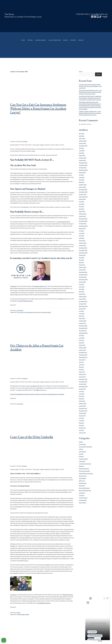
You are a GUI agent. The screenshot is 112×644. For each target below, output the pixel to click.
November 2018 (83, 328)
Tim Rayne (9, 14)
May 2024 (82, 180)
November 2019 (83, 301)
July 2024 (81, 175)
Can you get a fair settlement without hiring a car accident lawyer (34, 312)
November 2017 (83, 355)
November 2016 (83, 382)
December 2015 (83, 408)
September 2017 (83, 357)
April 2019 (81, 316)
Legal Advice (82, 461)
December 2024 (83, 163)
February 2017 (83, 374)
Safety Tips (82, 481)
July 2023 (81, 202)
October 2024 (83, 168)
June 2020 (82, 287)
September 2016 (83, 387)
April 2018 (81, 343)
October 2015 (83, 413)
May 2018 (81, 340)
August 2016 (82, 389)
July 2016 (81, 391)
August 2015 (82, 416)
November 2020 (83, 275)
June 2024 (82, 177)
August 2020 (82, 282)
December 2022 (83, 219)
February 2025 (83, 158)
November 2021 (83, 250)
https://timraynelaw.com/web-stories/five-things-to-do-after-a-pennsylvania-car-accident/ (37, 394)
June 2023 (82, 204)
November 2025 (83, 146)
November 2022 (83, 221)
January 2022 (82, 245)
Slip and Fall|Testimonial (85, 491)
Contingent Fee (62, 222)
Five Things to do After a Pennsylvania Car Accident (37, 347)
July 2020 (81, 284)
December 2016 (83, 379)
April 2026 (82, 136)
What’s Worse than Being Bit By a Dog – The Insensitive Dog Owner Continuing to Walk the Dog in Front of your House (90, 92)
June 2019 (82, 314)
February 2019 (83, 321)
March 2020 (82, 294)
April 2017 (81, 369)
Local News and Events (85, 464)
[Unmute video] (87, 598)
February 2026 (83, 141)
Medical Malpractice (84, 469)
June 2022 (82, 233)
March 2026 (82, 138)
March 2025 (82, 155)
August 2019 (82, 309)
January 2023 (82, 216)
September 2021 (83, 253)
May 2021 (81, 260)
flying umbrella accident (23, 614)
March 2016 (82, 401)
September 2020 (83, 280)
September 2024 (83, 170)
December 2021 (83, 248)
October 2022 (83, 224)
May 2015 (81, 423)
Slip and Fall (82, 486)
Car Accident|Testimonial (85, 447)
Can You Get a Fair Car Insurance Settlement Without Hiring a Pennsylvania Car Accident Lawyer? (38, 108)
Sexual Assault (83, 483)
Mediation (81, 466)
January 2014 (82, 433)
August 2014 (82, 428)
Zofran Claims (83, 503)
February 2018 (83, 348)
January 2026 (82, 143)
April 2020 (82, 292)
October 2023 (83, 194)
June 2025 (82, 151)
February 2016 (83, 404)
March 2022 (82, 241)
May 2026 (81, 134)
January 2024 (82, 187)
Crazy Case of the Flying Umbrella (32, 437)
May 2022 (81, 236)
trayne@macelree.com (98, 14)
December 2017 (83, 352)
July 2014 (81, 430)
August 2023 (82, 199)
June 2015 (82, 421)
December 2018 (83, 326)
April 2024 (82, 182)
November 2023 (83, 192)
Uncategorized (83, 500)
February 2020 (83, 297)
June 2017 (82, 365)
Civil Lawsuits (82, 452)
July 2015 (81, 418)
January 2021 (82, 270)
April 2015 (81, 425)
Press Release (82, 478)
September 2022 (83, 226)
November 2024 (83, 165)
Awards (81, 442)
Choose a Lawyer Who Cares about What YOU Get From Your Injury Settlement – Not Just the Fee (90, 86)
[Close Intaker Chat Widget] (107, 598)
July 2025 (81, 148)
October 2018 (83, 331)
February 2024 (83, 185)
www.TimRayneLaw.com (26, 301)
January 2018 (82, 350)
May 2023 (81, 207)
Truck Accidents (83, 498)
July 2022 (81, 231)
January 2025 (82, 160)
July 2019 (81, 311)
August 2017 (82, 360)
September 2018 (83, 333)
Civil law (18, 613)
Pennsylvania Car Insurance (86, 474)
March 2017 (82, 372)
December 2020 (83, 272)
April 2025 (81, 153)
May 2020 (81, 289)
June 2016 (82, 394)
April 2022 (81, 238)
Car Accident (20, 310)
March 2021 (82, 265)
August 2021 (82, 255)
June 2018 (82, 338)
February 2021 (83, 267)
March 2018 (82, 345)
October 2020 (83, 277)
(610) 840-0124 (82, 14)
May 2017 (81, 367)
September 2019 (83, 306)
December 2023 (83, 190)
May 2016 (81, 396)
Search (81, 72)
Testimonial (82, 493)
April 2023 (81, 209)
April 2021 (81, 262)
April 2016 (81, 399)
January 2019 (82, 323)
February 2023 (83, 214)
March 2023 (82, 211)
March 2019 (82, 318)
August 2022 (82, 228)
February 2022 (83, 243)
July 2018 (81, 335)
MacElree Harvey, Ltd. (40, 286)
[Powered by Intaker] (100, 641)
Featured (81, 456)
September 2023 (83, 197)
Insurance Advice (83, 459)
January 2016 (82, 406)
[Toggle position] (104, 598)
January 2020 (82, 299)
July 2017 (81, 362)
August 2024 (82, 172)
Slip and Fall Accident (84, 488)
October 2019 (83, 304)
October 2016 (83, 384)
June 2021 (82, 258)
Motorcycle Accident (84, 471)
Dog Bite (81, 454)
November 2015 (83, 411)
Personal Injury (83, 476)
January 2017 (82, 377)
